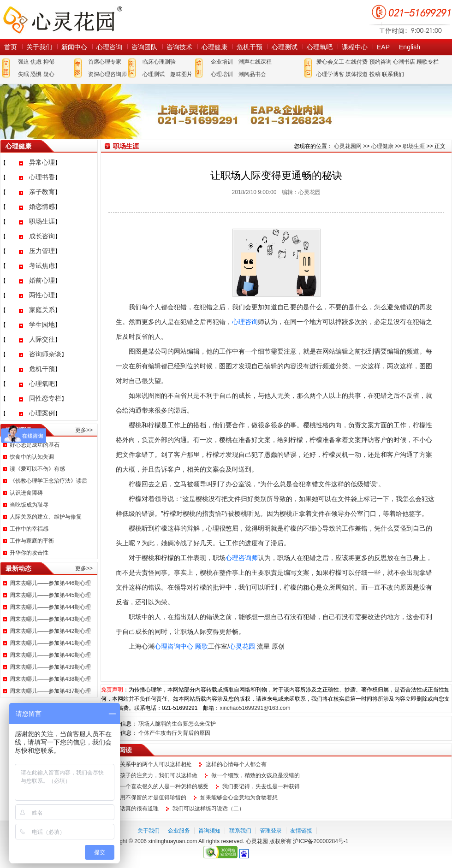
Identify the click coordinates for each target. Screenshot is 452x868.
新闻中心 (74, 47)
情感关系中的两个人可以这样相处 (150, 764)
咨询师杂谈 (45, 354)
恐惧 (36, 74)
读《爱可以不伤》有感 (37, 469)
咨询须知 (209, 831)
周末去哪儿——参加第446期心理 (50, 583)
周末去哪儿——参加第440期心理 (50, 655)
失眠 (24, 74)
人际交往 (42, 339)
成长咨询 (42, 236)
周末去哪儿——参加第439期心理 (50, 667)
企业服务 (179, 831)
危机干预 (250, 47)
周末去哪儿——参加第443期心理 (50, 619)
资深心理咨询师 (107, 74)
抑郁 (49, 62)
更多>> (84, 430)
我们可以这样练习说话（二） (208, 809)
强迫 (24, 62)
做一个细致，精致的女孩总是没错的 (256, 775)
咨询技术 (179, 47)
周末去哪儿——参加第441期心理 (50, 643)
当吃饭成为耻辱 (29, 505)
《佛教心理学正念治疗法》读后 (48, 481)
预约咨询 (381, 62)
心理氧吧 (320, 47)
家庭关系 (42, 310)
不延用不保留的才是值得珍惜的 (148, 797)
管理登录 (271, 831)
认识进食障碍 (26, 493)
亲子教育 (42, 192)
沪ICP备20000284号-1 (321, 841)
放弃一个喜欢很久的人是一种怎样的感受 (159, 786)
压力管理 (42, 251)
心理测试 (285, 47)
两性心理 (42, 295)
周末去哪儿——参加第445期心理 (50, 595)
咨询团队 (144, 47)
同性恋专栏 (45, 398)
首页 (11, 47)
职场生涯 (42, 221)
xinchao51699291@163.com (255, 708)
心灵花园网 (62, 20)
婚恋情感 (42, 207)
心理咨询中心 (174, 646)
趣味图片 (181, 74)
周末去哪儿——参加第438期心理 (50, 679)
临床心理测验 (159, 62)
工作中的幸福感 (29, 529)
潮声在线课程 (255, 62)
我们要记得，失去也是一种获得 (261, 786)
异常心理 (42, 162)
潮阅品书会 (252, 74)
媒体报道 (357, 74)
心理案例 (42, 413)
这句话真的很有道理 (134, 809)
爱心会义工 (330, 62)
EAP (383, 47)
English (410, 47)
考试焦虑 (42, 266)
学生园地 (42, 325)
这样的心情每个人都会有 (236, 764)
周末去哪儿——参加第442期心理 (50, 631)
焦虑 (36, 62)
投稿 (375, 74)
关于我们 (39, 47)
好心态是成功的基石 (35, 445)
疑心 (49, 74)
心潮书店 (404, 62)
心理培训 (222, 74)
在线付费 (357, 62)
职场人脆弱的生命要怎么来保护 (177, 724)
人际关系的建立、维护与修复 (46, 517)
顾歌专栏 (428, 62)
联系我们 (393, 74)
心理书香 (42, 177)
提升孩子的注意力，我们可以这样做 (153, 775)
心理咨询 (109, 47)
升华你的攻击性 (29, 553)
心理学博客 (330, 74)
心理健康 (214, 47)
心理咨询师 (242, 558)
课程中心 (355, 47)
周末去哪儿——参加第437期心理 (50, 691)
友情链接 (301, 831)
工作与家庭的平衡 (32, 541)
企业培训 (222, 62)
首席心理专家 (105, 62)
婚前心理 (42, 280)
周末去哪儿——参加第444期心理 (50, 607)
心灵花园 (242, 646)
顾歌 (202, 646)
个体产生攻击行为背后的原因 (174, 733)
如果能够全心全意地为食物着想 (239, 797)
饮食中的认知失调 (32, 457)
